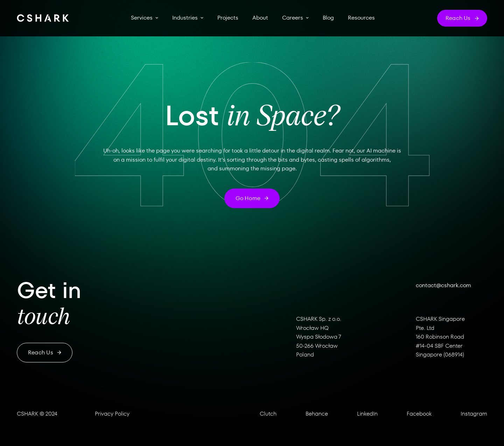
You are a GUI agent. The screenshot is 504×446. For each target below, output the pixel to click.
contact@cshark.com (443, 285)
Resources (361, 18)
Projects (228, 18)
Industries (185, 18)
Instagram (474, 414)
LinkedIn (367, 414)
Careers (293, 18)
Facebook (419, 414)
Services (142, 18)
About (260, 18)
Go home (252, 198)
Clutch (268, 414)
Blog (328, 18)
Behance (317, 414)
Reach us (45, 352)
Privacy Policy (112, 414)
